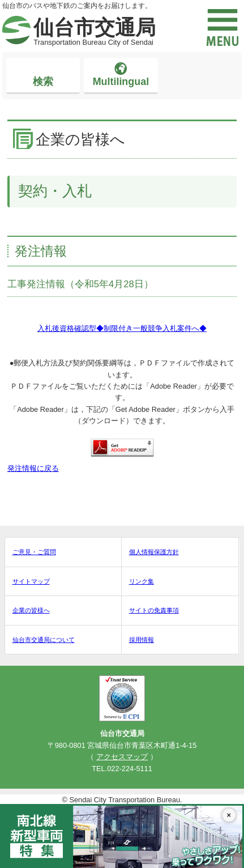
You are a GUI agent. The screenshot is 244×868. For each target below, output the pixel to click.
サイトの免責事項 (154, 610)
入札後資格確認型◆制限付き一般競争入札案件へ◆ (122, 328)
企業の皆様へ (31, 610)
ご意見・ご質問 (34, 552)
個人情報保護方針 (154, 552)
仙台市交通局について (44, 640)
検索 (43, 82)
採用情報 (142, 640)
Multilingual (121, 82)
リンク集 (142, 581)
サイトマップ (31, 581)
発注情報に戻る (33, 468)
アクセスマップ (122, 757)
